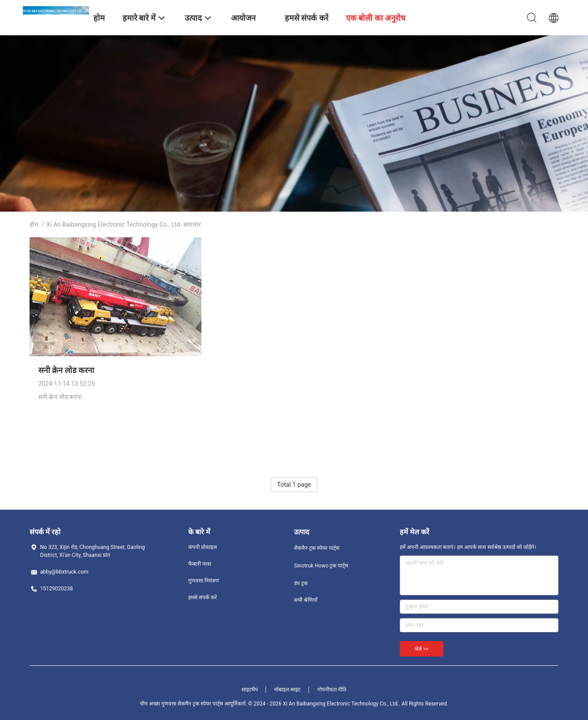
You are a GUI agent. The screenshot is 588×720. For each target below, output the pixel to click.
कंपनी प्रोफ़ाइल (203, 547)
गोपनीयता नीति (332, 690)
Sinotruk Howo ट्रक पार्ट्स (321, 566)
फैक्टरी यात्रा (200, 564)
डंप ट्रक (301, 583)
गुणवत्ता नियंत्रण (204, 581)
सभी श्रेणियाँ (306, 600)
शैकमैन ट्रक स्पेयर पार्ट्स (317, 548)
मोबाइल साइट (287, 690)
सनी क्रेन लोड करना (66, 370)
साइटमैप (250, 690)
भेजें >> (422, 649)
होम (34, 224)
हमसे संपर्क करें (203, 597)
